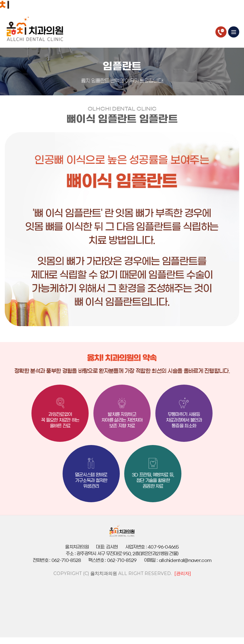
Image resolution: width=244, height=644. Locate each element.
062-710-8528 (221, 32)
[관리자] (183, 573)
